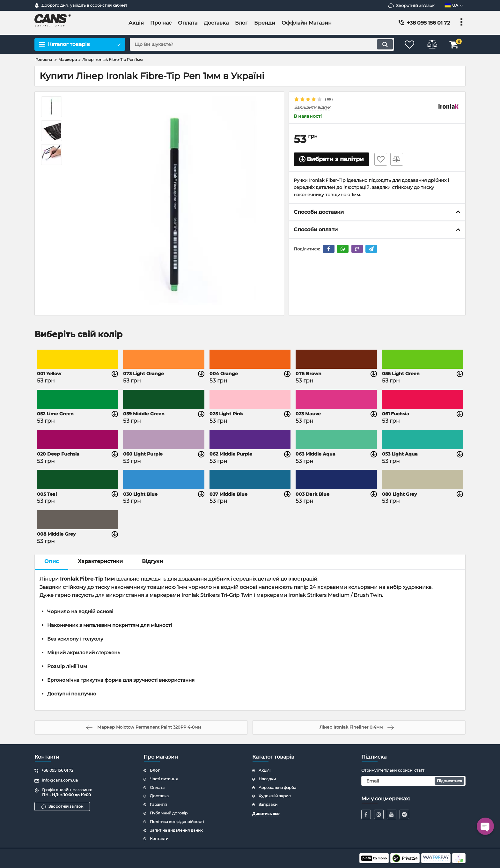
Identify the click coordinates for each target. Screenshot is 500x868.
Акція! (265, 770)
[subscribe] (414, 781)
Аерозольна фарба (277, 787)
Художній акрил (275, 796)
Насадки (267, 779)
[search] (262, 44)
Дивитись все (266, 814)
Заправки (268, 804)
